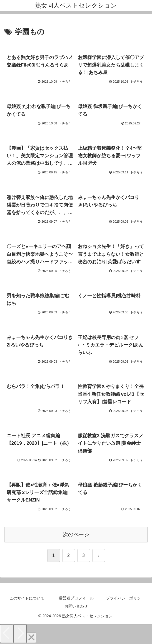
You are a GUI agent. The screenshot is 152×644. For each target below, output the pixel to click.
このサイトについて (27, 598)
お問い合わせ (76, 606)
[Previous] (7, 634)
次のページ (76, 534)
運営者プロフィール (76, 598)
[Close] (31, 638)
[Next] (20, 634)
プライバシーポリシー (125, 598)
